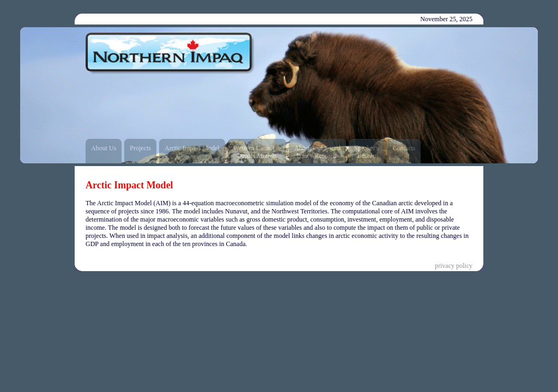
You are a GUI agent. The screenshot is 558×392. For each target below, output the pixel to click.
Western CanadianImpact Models (257, 152)
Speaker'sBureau (366, 152)
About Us (104, 148)
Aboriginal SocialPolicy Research (317, 152)
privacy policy (454, 266)
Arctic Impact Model (192, 148)
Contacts (404, 148)
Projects (140, 148)
